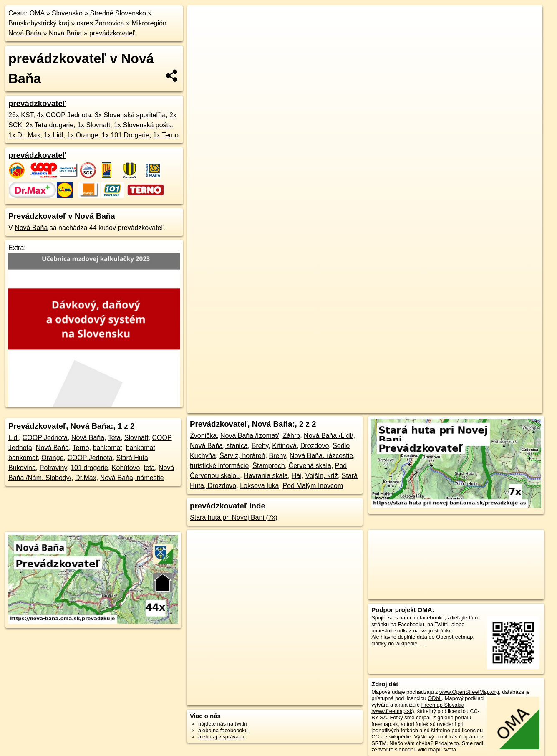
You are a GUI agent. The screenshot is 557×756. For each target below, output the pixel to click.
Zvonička (203, 436)
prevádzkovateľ (112, 33)
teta (149, 468)
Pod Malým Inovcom (313, 486)
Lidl (14, 438)
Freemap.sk (429, 299)
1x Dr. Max (24, 135)
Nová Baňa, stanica (219, 446)
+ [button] (202, 20)
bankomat (108, 448)
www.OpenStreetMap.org (469, 692)
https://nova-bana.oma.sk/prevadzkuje (499, 299)
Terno (81, 448)
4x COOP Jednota (64, 115)
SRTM (379, 743)
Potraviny (53, 468)
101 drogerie (89, 468)
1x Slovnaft (94, 125)
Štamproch (268, 466)
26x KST (21, 115)
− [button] (202, 33)
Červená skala (310, 466)
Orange (52, 458)
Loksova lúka (259, 486)
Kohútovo (126, 468)
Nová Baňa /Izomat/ (250, 436)
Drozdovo (315, 446)
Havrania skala (266, 476)
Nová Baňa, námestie (132, 478)
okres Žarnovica (101, 23)
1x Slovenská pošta (143, 125)
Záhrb (291, 436)
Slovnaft (136, 438)
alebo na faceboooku (223, 730)
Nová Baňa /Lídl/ (328, 436)
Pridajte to (447, 743)
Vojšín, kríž (322, 476)
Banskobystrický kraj (39, 23)
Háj (297, 476)
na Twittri (438, 624)
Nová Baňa (65, 33)
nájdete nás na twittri (223, 724)
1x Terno (166, 135)
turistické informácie (219, 466)
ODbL (435, 698)
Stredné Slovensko (118, 13)
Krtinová (284, 446)
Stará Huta (132, 458)
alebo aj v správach (221, 737)
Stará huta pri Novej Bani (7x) (234, 517)
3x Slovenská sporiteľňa (130, 115)
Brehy (260, 446)
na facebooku (428, 618)
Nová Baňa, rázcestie (321, 456)
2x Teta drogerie (50, 125)
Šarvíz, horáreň (242, 456)
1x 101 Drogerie (126, 135)
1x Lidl (53, 135)
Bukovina (22, 468)
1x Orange (83, 135)
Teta (114, 438)
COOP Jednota (45, 438)
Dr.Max (86, 478)
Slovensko (67, 13)
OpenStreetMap (386, 299)
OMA (37, 13)
